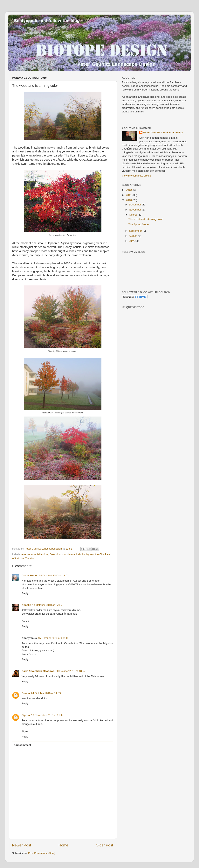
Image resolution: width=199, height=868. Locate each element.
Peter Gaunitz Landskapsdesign (163, 133)
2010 (129, 200)
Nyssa (90, 554)
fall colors (43, 554)
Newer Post (22, 845)
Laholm (80, 554)
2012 (129, 190)
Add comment (22, 745)
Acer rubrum (29, 554)
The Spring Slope (139, 224)
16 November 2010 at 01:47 (47, 715)
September (136, 231)
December (135, 205)
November (135, 210)
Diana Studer (30, 575)
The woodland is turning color (146, 219)
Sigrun (26, 715)
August (134, 236)
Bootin (26, 693)
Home (63, 845)
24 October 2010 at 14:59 (46, 693)
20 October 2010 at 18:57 (71, 671)
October (134, 215)
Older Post (104, 845)
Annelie (26, 605)
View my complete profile (136, 176)
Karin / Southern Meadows (38, 671)
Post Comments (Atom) (42, 853)
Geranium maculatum (62, 554)
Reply (25, 593)
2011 (129, 195)
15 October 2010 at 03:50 (53, 638)
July (132, 241)
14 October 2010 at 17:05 (47, 605)
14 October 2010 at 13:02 (54, 575)
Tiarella (30, 558)
